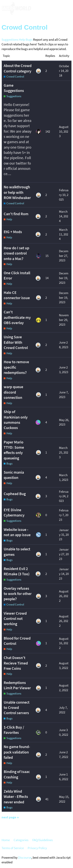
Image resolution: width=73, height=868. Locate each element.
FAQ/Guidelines (43, 840)
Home (6, 840)
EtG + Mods (13, 232)
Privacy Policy (37, 848)
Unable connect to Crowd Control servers (17, 708)
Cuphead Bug (15, 494)
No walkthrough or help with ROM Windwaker (17, 192)
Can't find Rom (16, 214)
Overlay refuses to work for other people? (18, 594)
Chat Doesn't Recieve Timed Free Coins (16, 663)
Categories (21, 840)
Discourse (25, 857)
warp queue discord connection (13, 392)
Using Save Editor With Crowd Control (16, 342)
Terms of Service (13, 848)
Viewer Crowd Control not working (15, 619)
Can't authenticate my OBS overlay (17, 317)
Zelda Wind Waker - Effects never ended (16, 797)
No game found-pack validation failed (17, 752)
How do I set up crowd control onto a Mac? (16, 253)
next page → (10, 817)
